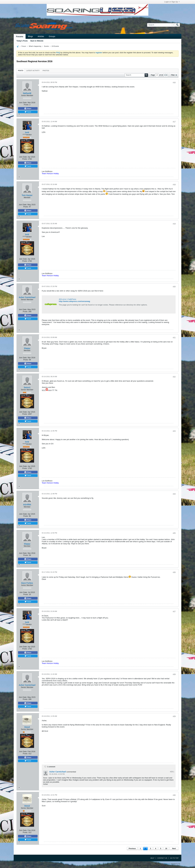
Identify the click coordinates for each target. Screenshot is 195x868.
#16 (174, 83)
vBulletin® (167, 864)
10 (166, 849)
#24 (174, 494)
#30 (174, 795)
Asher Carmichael (27, 297)
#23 (174, 431)
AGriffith (27, 505)
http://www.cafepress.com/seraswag (74, 301)
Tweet (28, 112)
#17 (174, 122)
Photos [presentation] (46, 71)
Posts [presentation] (21, 71)
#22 (174, 377)
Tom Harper (27, 195)
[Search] (161, 25)
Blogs (30, 36)
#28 (174, 674)
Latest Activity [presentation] (33, 71)
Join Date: (23, 103)
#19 (174, 224)
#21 (174, 338)
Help (152, 858)
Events (47, 46)
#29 (174, 716)
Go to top (174, 858)
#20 (174, 287)
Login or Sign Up (172, 2)
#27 (174, 612)
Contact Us (162, 858)
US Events (55, 46)
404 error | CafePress (67, 299)
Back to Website (37, 41)
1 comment (51, 767)
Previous (132, 849)
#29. (172, 772)
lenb (27, 132)
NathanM (27, 93)
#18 (174, 185)
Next (174, 849)
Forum (24, 46)
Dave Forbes (27, 583)
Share (28, 108)
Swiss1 (27, 387)
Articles (41, 36)
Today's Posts (22, 41)
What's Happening (35, 46)
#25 (174, 533)
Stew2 (27, 727)
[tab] (21, 70)
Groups (52, 36)
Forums (20, 37)
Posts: (26, 105)
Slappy (27, 348)
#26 (174, 572)
